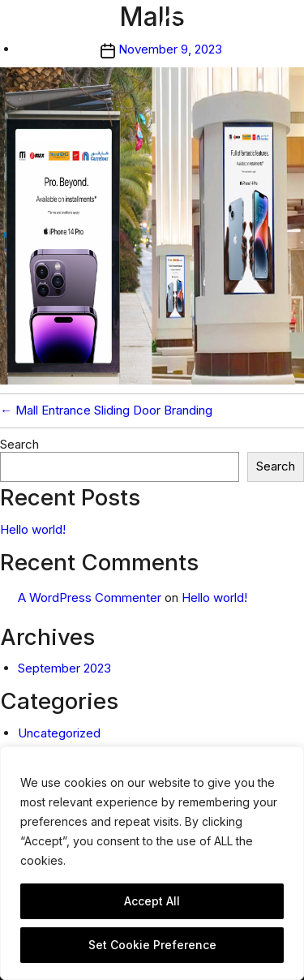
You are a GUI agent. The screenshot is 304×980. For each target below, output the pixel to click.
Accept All (152, 901)
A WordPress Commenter (90, 597)
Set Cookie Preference (152, 945)
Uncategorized (59, 733)
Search (19, 445)
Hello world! (33, 529)
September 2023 (64, 668)
